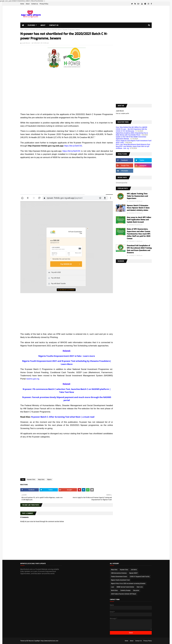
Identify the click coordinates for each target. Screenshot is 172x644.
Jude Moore (26, 43)
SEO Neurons (30, 641)
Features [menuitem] (31, 25)
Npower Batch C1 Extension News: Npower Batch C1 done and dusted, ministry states (138, 208)
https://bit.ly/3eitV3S (73, 146)
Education (136, 590)
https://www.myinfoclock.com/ (49, 641)
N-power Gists (31, 480)
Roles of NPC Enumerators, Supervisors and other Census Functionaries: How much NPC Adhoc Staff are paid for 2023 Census (139, 234)
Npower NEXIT (133, 573)
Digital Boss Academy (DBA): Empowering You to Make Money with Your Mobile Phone (132, 134)
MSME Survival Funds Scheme (125, 587)
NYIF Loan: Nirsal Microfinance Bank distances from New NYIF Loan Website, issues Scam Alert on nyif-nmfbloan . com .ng (133, 146)
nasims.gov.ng (33, 379)
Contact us (35, 4)
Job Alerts (134, 570)
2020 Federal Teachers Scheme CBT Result (124, 594)
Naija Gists (41, 480)
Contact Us (138, 641)
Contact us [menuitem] (54, 25)
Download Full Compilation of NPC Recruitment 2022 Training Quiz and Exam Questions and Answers (139, 249)
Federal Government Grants (119, 577)
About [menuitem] (43, 25)
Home (22, 4)
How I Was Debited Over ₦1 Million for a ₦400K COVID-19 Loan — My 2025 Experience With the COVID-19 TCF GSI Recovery (132, 129)
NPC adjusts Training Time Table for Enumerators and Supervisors (137, 196)
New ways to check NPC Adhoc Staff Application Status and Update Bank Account (139, 220)
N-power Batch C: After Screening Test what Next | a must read (63, 417)
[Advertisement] (67, 96)
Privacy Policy (44, 4)
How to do (140, 587)
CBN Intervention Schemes (119, 573)
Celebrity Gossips (125, 590)
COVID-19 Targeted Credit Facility (140, 577)
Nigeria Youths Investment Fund (120, 580)
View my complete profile (122, 114)
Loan (113, 587)
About (28, 4)
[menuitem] (23, 25)
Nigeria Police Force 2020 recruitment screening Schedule (128, 584)
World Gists (114, 590)
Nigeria (27, 30)
